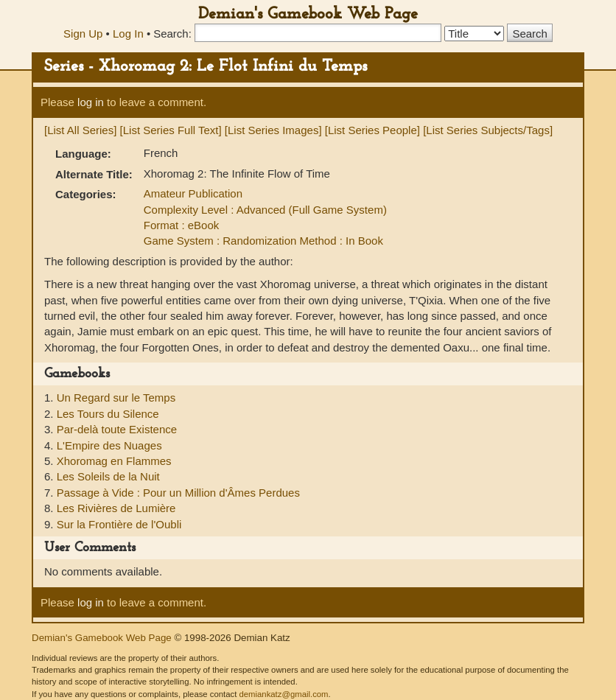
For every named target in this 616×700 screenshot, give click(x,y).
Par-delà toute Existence (117, 429)
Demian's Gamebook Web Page (308, 14)
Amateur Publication (193, 193)
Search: (172, 34)
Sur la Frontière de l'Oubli (119, 524)
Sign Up (83, 34)
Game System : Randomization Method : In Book (263, 241)
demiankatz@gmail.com (283, 694)
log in (91, 102)
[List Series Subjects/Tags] (488, 130)
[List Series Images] (273, 130)
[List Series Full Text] (171, 130)
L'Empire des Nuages (109, 445)
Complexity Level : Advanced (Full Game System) (265, 210)
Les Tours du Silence (108, 414)
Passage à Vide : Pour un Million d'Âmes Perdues (178, 493)
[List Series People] (372, 130)
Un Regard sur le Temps (116, 398)
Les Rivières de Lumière (116, 508)
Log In (128, 34)
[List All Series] (80, 130)
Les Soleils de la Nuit (108, 476)
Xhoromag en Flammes (114, 461)
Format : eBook (182, 225)
